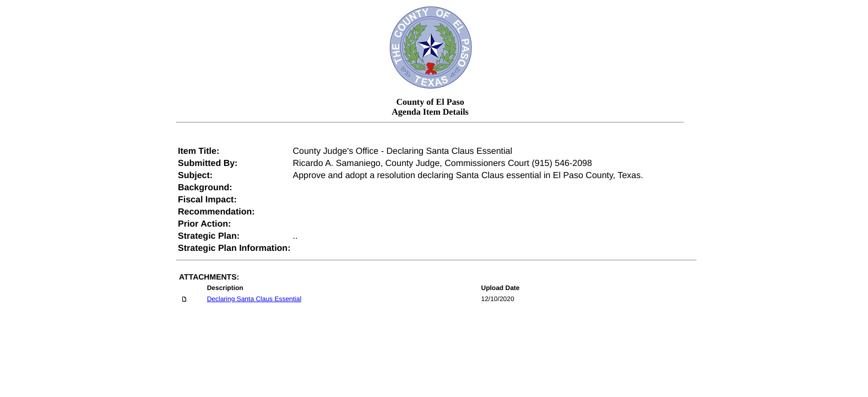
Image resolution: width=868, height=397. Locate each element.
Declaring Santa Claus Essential (254, 299)
